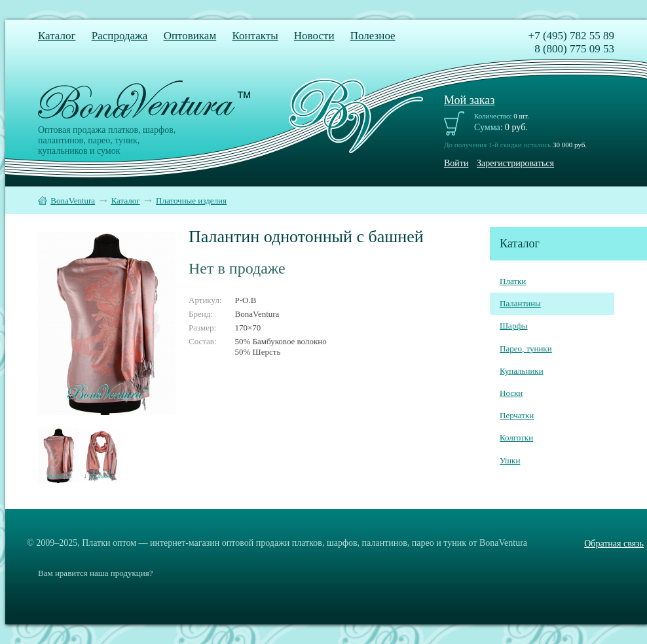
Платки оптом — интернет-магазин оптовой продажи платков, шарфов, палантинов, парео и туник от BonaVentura (305, 543)
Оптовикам (190, 36)
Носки (511, 393)
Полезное (373, 36)
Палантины (520, 303)
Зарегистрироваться (515, 163)
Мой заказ (469, 100)
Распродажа (120, 36)
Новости (314, 36)
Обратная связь (614, 544)
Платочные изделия (191, 201)
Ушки (510, 460)
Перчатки (517, 415)
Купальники (522, 371)
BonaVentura (73, 201)
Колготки (516, 438)
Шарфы (514, 326)
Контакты (255, 36)
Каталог (57, 36)
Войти (456, 163)
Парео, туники (526, 349)
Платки (513, 281)
